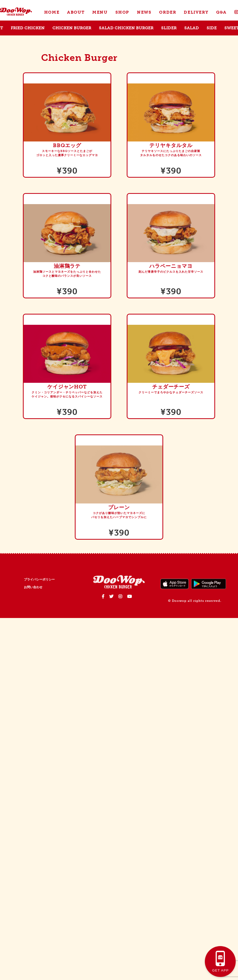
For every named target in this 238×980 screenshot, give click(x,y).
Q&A (221, 12)
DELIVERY (196, 12)
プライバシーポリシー (39, 579)
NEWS (144, 12)
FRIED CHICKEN (28, 28)
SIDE (212, 28)
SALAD (192, 28)
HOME (52, 12)
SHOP (122, 12)
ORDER (168, 12)
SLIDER (169, 28)
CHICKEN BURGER (72, 28)
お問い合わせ (33, 587)
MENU (100, 12)
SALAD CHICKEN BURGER (126, 28)
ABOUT (76, 12)
